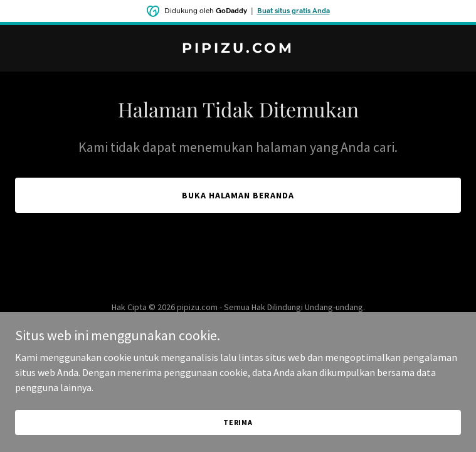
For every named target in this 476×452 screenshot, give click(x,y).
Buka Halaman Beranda (238, 195)
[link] (238, 49)
